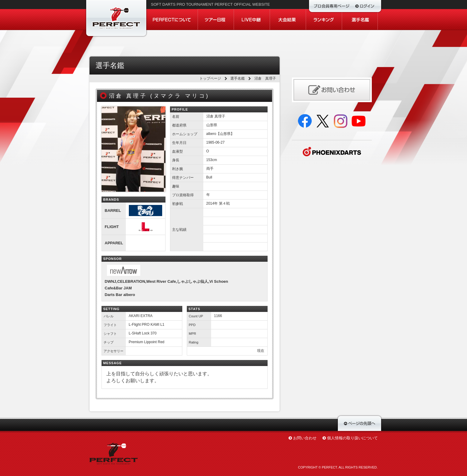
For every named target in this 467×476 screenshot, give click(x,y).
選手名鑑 (238, 78)
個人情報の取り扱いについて (352, 438)
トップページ (210, 78)
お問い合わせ (305, 438)
